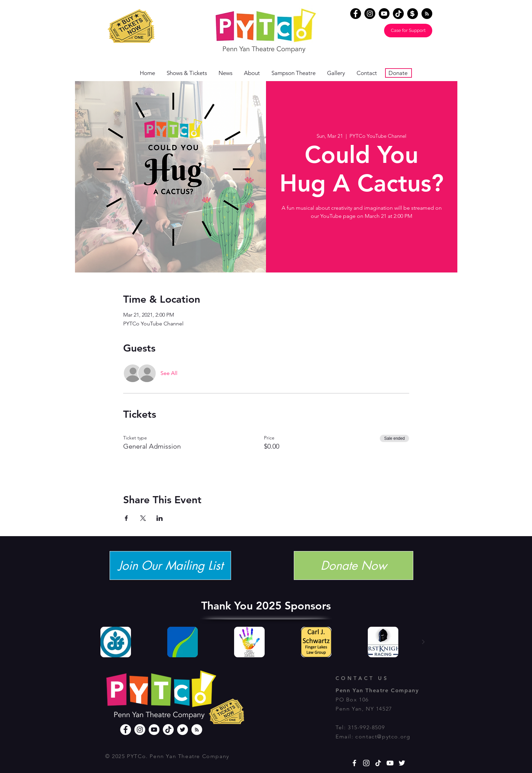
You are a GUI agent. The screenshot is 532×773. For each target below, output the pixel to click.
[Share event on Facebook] (126, 518)
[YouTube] (384, 14)
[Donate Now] (354, 565)
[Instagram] (370, 14)
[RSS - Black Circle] (427, 14)
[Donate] (413, 14)
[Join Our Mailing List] (170, 565)
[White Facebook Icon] (354, 763)
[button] (254, 73)
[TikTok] (398, 14)
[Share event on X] (143, 518)
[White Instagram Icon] (366, 763)
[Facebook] (356, 14)
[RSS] (197, 730)
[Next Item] (423, 642)
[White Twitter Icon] (402, 763)
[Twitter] (183, 730)
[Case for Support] (408, 31)
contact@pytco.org (383, 737)
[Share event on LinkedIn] (160, 518)
